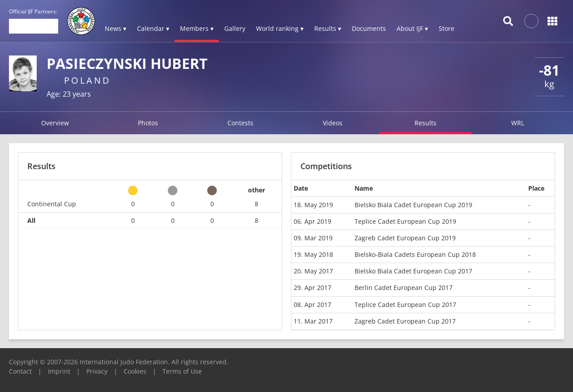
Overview (55, 123)
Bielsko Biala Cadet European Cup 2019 (413, 205)
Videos (333, 123)
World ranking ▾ (280, 28)
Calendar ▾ (153, 28)
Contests (240, 123)
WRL (518, 123)
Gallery (235, 28)
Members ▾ (197, 28)
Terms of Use (182, 371)
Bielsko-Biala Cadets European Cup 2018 (415, 254)
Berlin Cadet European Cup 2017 (404, 288)
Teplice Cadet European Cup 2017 (405, 305)
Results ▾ (328, 28)
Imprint (59, 371)
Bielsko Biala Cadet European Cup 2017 (413, 271)
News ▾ (115, 28)
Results (425, 123)
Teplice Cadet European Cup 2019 (405, 221)
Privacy (97, 371)
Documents (369, 28)
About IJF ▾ (412, 28)
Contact (20, 371)
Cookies (135, 371)
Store (447, 28)
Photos (148, 123)
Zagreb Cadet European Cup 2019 (405, 238)
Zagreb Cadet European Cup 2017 (405, 321)
